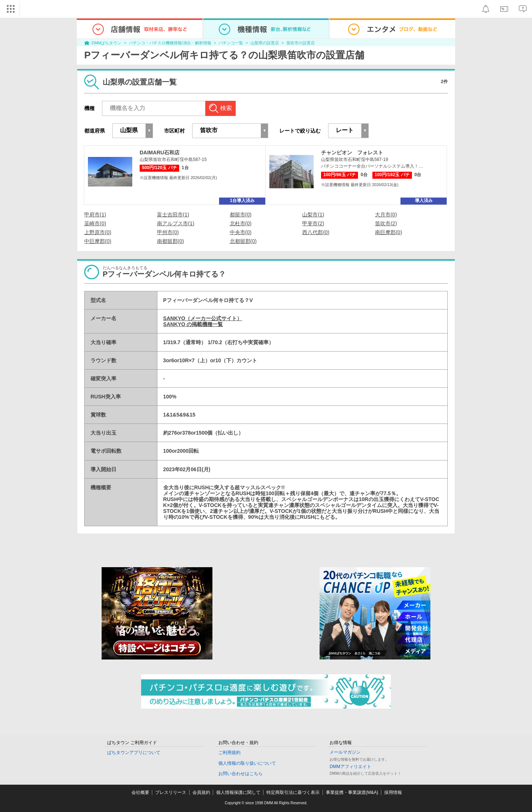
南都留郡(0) (170, 241)
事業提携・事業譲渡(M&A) (352, 792)
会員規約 (201, 792)
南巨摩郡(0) (388, 232)
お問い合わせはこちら (241, 774)
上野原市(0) (98, 232)
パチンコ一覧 (231, 43)
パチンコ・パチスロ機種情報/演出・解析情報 (170, 43)
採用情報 (393, 792)
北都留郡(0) (243, 241)
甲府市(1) (95, 215)
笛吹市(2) (386, 223)
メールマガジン (345, 752)
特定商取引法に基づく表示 (293, 792)
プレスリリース (171, 792)
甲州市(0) (168, 232)
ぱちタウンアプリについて (134, 753)
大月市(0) (386, 215)
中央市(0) (241, 232)
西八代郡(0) (316, 232)
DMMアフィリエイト (350, 767)
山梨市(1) (313, 215)
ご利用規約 (229, 753)
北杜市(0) (241, 223)
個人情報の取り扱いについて (247, 763)
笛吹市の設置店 (301, 43)
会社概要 (140, 792)
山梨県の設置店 (265, 43)
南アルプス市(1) (176, 223)
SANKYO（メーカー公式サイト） (203, 318)
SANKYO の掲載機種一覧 (193, 324)
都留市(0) (241, 215)
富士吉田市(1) (173, 215)
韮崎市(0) (95, 223)
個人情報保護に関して (238, 792)
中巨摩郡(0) (98, 241)
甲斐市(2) (313, 223)
